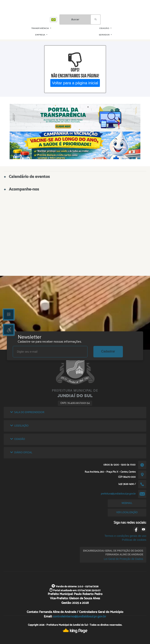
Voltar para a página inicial (75, 83)
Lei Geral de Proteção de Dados (123, 559)
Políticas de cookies (134, 540)
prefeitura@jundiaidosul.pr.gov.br (118, 494)
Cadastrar (108, 351)
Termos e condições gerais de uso (125, 536)
